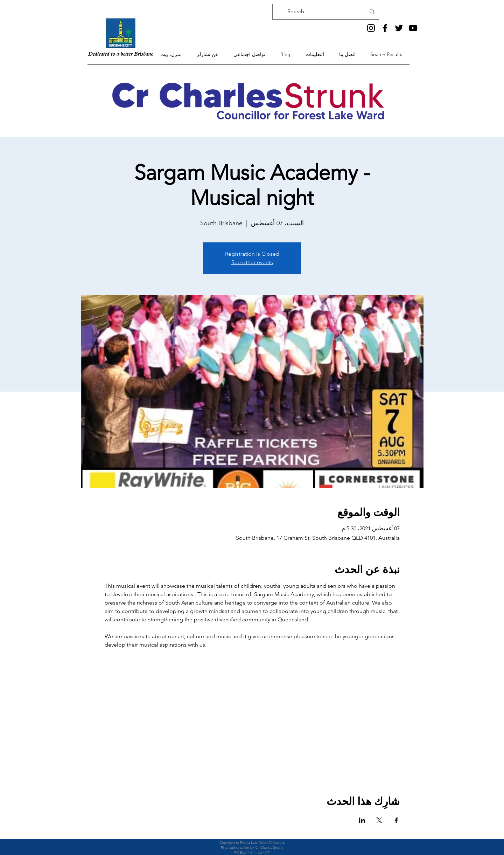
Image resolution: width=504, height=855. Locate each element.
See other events (252, 262)
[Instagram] (371, 28)
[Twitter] (399, 28)
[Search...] (326, 12)
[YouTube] (413, 28)
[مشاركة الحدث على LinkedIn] (362, 820)
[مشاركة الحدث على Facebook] (396, 820)
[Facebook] (385, 28)
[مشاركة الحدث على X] (379, 820)
